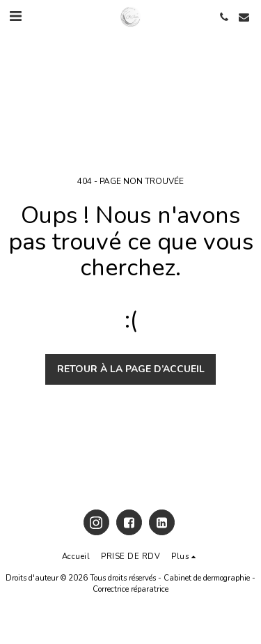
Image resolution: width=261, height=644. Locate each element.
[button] (15, 16)
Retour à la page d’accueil (131, 369)
